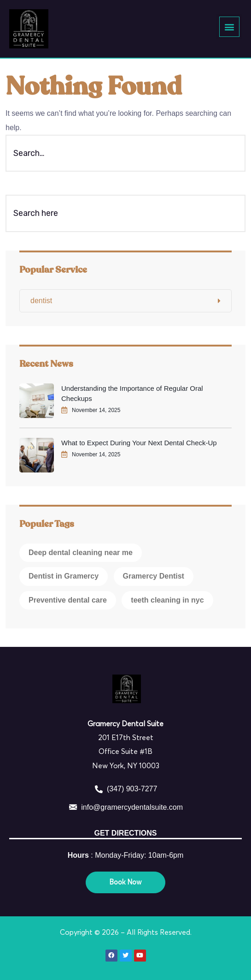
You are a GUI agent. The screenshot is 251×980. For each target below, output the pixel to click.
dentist (41, 301)
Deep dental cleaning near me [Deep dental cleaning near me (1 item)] (81, 553)
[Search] (227, 213)
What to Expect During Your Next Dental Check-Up (139, 443)
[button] (229, 27)
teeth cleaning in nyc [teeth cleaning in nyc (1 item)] (167, 600)
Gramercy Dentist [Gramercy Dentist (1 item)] (154, 576)
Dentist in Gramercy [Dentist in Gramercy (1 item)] (64, 576)
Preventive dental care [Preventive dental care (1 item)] (68, 600)
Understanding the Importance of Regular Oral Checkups (132, 393)
